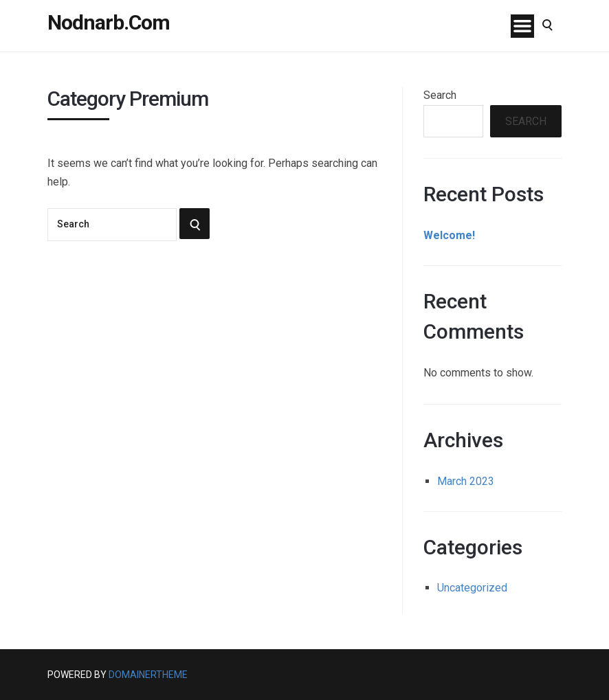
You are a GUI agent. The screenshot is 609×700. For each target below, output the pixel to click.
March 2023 (466, 481)
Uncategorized (472, 588)
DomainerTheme (148, 675)
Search (440, 95)
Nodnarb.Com (109, 23)
